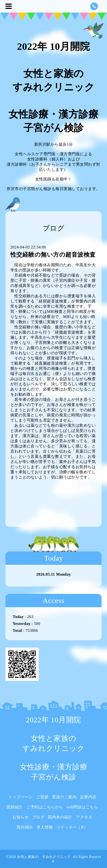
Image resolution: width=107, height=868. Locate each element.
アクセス (84, 817)
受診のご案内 (64, 797)
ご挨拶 (42, 797)
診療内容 (88, 797)
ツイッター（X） (72, 827)
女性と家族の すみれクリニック (44, 857)
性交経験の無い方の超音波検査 (53, 255)
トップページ (21, 797)
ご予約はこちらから (45, 807)
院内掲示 (25, 827)
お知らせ (20, 817)
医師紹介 (15, 807)
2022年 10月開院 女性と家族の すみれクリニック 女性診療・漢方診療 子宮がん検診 (54, 87)
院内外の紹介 (60, 817)
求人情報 (45, 827)
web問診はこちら (82, 807)
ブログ (38, 817)
